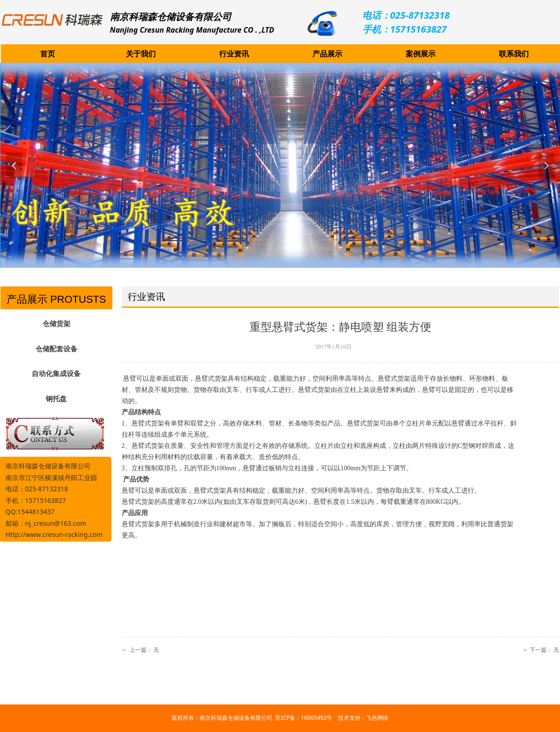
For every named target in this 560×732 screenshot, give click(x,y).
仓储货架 (56, 324)
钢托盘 (56, 399)
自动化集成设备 (56, 374)
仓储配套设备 (56, 349)
